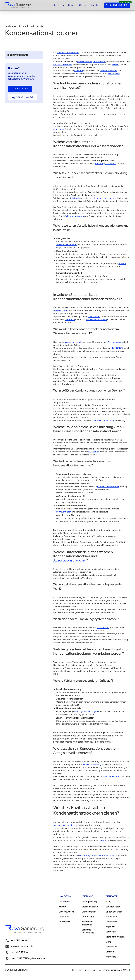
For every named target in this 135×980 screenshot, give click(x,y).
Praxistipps (64, 917)
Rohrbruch (75, 198)
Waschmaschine (115, 342)
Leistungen (59, 5)
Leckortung (118, 348)
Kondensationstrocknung (103, 855)
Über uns (83, 5)
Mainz (109, 942)
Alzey (108, 902)
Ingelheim (110, 927)
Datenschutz (91, 970)
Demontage (88, 917)
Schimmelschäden (108, 71)
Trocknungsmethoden (67, 244)
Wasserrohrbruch (73, 342)
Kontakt (95, 5)
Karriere (72, 5)
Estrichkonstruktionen (96, 320)
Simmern (110, 952)
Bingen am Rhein (114, 912)
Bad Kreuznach (113, 907)
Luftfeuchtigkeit (64, 512)
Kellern (123, 264)
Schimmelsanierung (74, 216)
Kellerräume (94, 316)
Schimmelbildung (110, 776)
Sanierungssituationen (106, 163)
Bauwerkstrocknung (63, 65)
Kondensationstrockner (68, 53)
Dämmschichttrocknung (103, 420)
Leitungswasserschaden (103, 198)
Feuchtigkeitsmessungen (86, 711)
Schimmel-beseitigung (88, 931)
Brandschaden (89, 912)
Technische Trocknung (87, 923)
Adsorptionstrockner (70, 560)
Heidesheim (112, 922)
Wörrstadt (111, 957)
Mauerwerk (59, 129)
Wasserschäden (85, 62)
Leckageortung (89, 902)
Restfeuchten (103, 628)
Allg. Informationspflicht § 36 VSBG (115, 970)
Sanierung (79, 71)
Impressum (77, 970)
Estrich (115, 65)
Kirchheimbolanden (115, 937)
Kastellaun (111, 932)
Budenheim (111, 917)
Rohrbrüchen (99, 62)
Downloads (64, 922)
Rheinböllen (111, 947)
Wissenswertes (66, 912)
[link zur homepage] (27, 930)
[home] (20, 5)
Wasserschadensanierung (65, 825)
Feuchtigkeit (114, 74)
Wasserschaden (61, 310)
